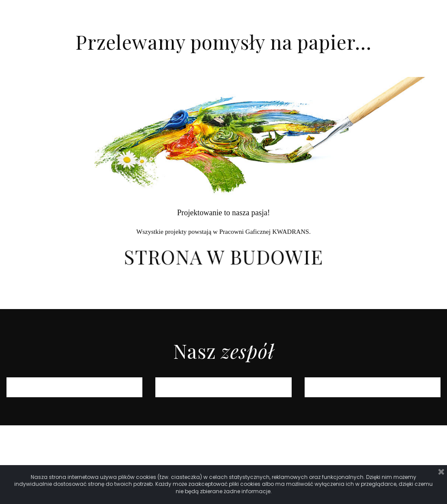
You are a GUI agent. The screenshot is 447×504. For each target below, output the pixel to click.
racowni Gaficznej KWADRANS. (267, 232)
